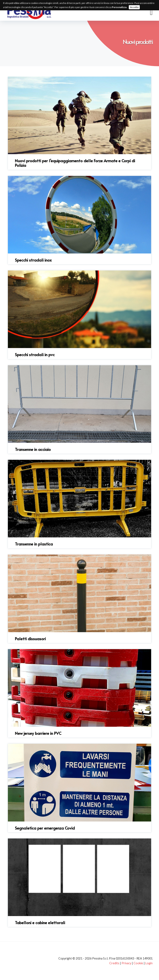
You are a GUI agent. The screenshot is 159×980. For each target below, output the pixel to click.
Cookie (138, 963)
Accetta (134, 7)
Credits (114, 963)
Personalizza (119, 7)
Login (149, 963)
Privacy (126, 963)
